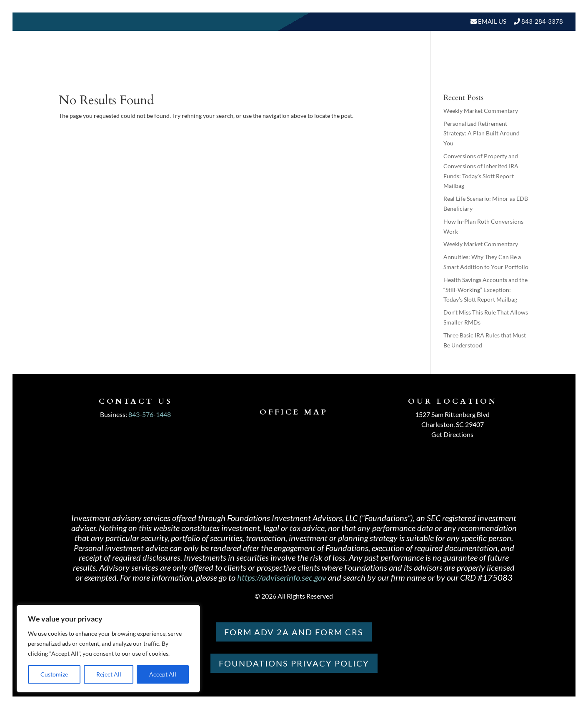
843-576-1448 (150, 414)
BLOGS (453, 66)
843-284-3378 (542, 21)
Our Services (350, 66)
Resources (404, 66)
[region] (108, 649)
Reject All (109, 674)
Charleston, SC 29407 (453, 424)
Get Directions (452, 434)
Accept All (163, 674)
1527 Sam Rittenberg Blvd (452, 414)
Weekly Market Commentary (481, 111)
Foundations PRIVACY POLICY (294, 663)
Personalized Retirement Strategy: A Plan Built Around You (482, 134)
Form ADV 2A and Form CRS (294, 632)
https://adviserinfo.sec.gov (282, 577)
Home (252, 66)
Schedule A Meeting (520, 66)
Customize (54, 674)
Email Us (492, 21)
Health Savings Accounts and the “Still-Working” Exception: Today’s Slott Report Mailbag (485, 290)
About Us (290, 66)
